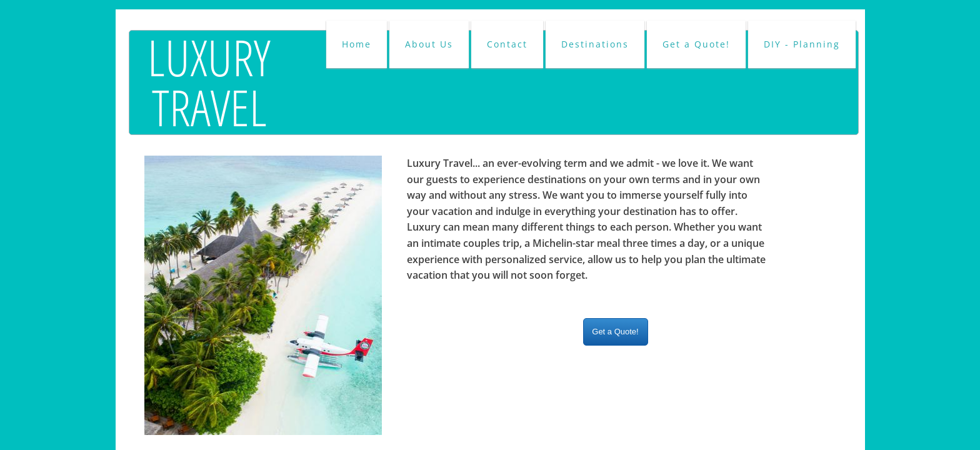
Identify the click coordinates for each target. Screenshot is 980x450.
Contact (507, 44)
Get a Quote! (696, 44)
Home (357, 44)
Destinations (595, 44)
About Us (429, 44)
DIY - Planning (802, 44)
